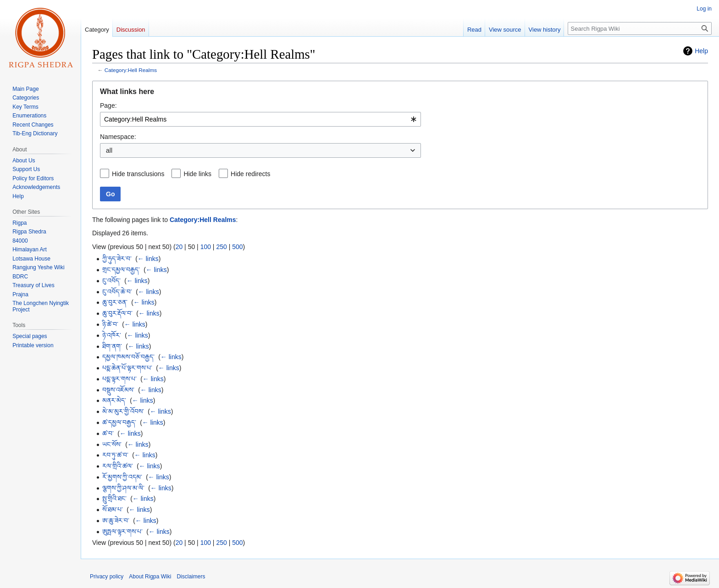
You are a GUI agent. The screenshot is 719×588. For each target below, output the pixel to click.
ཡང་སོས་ (112, 444)
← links (148, 259)
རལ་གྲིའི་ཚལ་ (118, 466)
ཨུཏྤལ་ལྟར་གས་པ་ (122, 532)
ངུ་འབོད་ (111, 281)
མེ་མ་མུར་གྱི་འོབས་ (123, 411)
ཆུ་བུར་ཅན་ (115, 302)
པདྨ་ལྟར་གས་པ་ (119, 379)
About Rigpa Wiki (150, 577)
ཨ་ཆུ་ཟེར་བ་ (116, 521)
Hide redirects (250, 174)
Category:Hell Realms (131, 70)
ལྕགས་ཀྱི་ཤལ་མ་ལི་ (123, 488)
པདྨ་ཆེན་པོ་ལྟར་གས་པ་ (127, 368)
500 (237, 247)
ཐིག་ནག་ (112, 346)
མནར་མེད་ (114, 400)
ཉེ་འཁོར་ (112, 335)
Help (701, 51)
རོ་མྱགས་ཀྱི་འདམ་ (122, 477)
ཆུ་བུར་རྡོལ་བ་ (117, 313)
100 (206, 247)
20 (179, 247)
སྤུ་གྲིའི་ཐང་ (114, 499)
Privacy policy (107, 577)
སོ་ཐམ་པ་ (113, 510)
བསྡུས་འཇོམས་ (118, 390)
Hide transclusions (138, 174)
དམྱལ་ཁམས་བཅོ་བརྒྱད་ (128, 357)
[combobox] (260, 119)
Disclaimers (191, 577)
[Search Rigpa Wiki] (640, 28)
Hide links (197, 174)
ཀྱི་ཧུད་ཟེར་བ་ (117, 259)
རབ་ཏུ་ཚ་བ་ (115, 455)
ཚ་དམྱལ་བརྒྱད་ (119, 422)
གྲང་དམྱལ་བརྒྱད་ (121, 270)
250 (221, 247)
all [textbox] (109, 150)
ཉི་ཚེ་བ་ (110, 324)
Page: (108, 105)
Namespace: (118, 137)
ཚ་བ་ (108, 433)
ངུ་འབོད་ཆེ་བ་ (117, 292)
